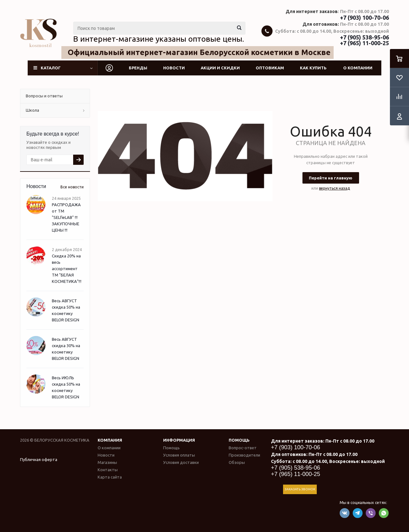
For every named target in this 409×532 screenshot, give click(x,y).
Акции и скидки (220, 68)
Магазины (107, 462)
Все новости (72, 187)
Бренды (138, 68)
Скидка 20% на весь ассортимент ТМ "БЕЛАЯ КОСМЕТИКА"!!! (67, 269)
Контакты (108, 470)
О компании (358, 68)
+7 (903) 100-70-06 (364, 17)
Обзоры (237, 462)
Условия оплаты (179, 455)
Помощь (239, 440)
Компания (110, 440)
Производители (244, 455)
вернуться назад (334, 188)
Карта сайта (110, 477)
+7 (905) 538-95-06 (364, 37)
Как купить (313, 68)
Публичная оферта (39, 459)
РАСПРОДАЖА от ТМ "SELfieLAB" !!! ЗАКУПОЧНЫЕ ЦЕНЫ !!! (66, 217)
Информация (179, 440)
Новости (174, 68)
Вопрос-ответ (243, 448)
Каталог (51, 68)
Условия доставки (181, 462)
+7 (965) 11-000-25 (364, 43)
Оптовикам (270, 68)
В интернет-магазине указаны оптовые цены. (159, 39)
